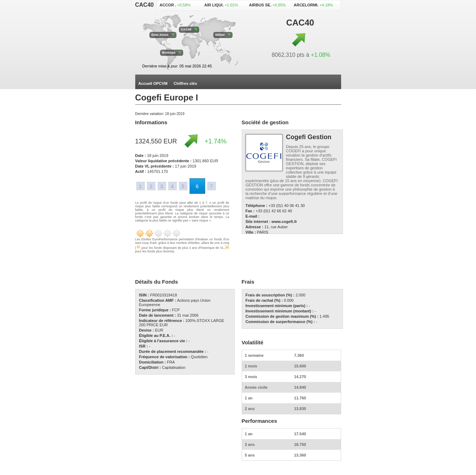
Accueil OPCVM (153, 83)
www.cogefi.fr (284, 222)
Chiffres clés (185, 83)
